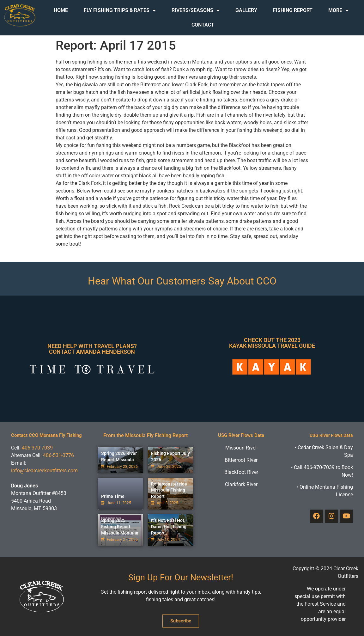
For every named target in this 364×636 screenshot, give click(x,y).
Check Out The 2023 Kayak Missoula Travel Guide (272, 343)
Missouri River (241, 448)
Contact (203, 25)
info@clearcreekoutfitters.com (44, 471)
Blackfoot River (241, 472)
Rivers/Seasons (196, 10)
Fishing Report (293, 10)
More (338, 10)
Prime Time (113, 496)
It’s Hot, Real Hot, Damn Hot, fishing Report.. (169, 526)
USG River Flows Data (241, 435)
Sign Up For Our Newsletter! (181, 578)
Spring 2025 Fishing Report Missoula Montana (120, 526)
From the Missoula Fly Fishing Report (146, 435)
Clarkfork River (241, 484)
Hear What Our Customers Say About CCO (182, 281)
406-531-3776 (58, 455)
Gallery (246, 10)
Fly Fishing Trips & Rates (120, 10)
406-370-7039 (37, 448)
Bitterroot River (241, 460)
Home (61, 10)
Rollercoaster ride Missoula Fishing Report (169, 490)
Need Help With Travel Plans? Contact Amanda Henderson (92, 349)
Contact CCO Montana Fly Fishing (46, 435)
